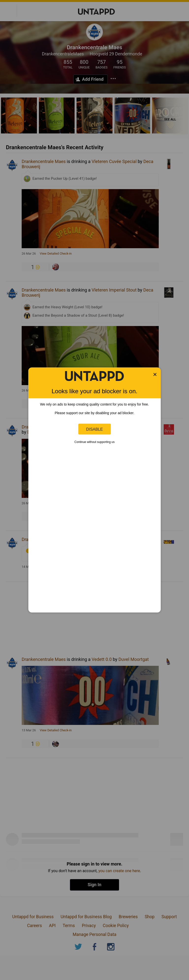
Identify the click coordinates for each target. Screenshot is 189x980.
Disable (94, 429)
